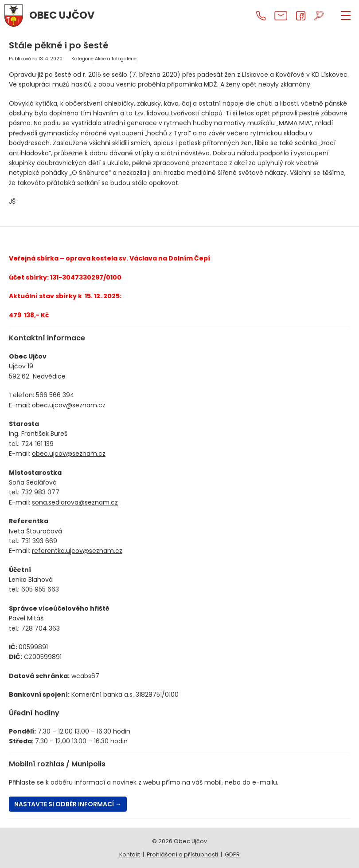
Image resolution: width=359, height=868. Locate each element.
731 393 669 (39, 541)
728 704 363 (41, 628)
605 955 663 (40, 589)
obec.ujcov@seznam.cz (69, 405)
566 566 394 (55, 395)
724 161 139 (37, 444)
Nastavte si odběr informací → (68, 804)
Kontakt (130, 854)
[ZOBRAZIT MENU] (346, 16)
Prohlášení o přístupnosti (182, 854)
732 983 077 (40, 492)
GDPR (232, 854)
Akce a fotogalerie (116, 59)
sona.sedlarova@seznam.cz (75, 502)
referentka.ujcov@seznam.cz (77, 551)
